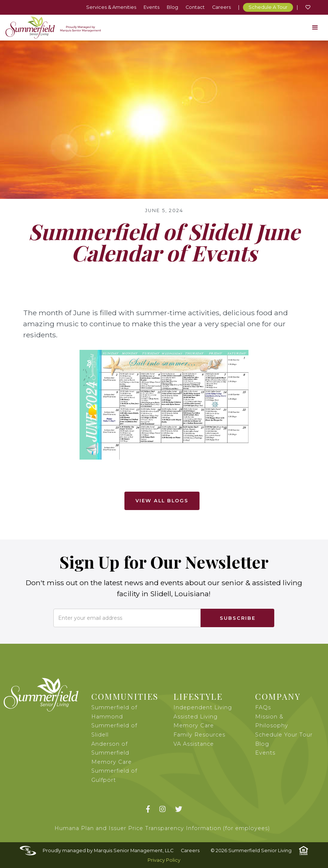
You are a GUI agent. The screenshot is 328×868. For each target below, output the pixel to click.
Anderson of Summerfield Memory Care (112, 753)
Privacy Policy (164, 860)
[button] (315, 28)
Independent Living (203, 707)
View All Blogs (162, 501)
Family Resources (199, 735)
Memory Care (194, 725)
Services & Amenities (111, 7)
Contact (195, 7)
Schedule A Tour (268, 7)
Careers (221, 7)
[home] (53, 28)
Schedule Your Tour (284, 735)
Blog (172, 7)
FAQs (263, 707)
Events (151, 7)
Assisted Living (195, 717)
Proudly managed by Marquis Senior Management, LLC (108, 851)
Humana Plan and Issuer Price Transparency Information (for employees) (162, 828)
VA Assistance (194, 744)
